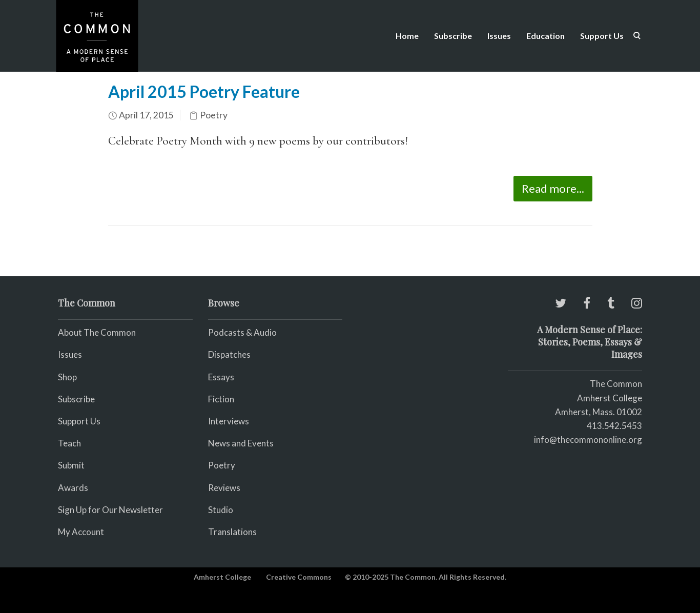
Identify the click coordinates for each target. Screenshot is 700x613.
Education (545, 36)
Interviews (229, 421)
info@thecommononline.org (588, 440)
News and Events (241, 443)
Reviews (224, 488)
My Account (81, 532)
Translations (232, 532)
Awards (73, 488)
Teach (69, 443)
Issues (499, 36)
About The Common (97, 332)
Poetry (214, 115)
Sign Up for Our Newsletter (110, 510)
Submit (71, 465)
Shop (67, 377)
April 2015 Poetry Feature (204, 91)
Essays (221, 377)
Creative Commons (299, 577)
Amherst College (222, 577)
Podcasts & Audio (242, 332)
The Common (616, 384)
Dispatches (229, 354)
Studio (221, 510)
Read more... (553, 188)
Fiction (221, 399)
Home (407, 36)
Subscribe (453, 36)
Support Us (602, 36)
